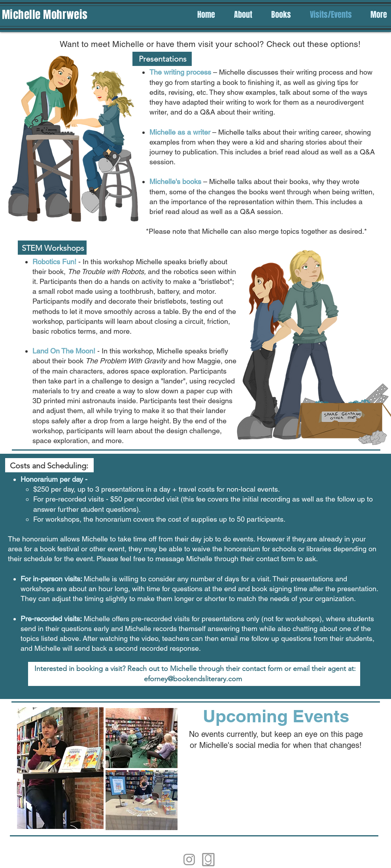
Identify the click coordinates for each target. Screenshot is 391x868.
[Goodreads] (209, 860)
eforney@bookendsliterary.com (193, 679)
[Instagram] (189, 860)
